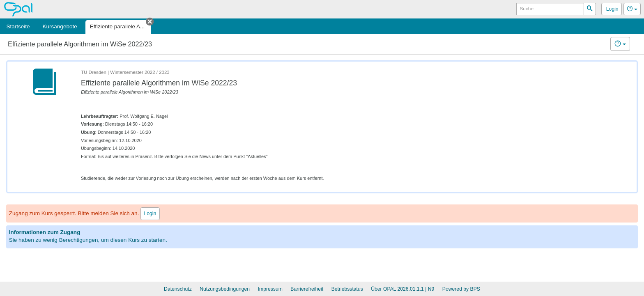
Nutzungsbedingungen (225, 289)
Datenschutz (178, 289)
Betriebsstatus (347, 289)
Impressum (270, 289)
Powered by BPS (461, 289)
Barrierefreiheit (307, 289)
